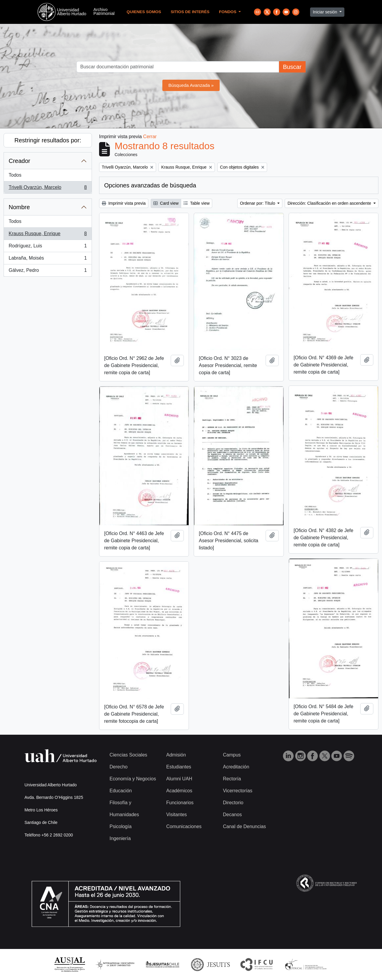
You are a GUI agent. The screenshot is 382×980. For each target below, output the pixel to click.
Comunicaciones (184, 826)
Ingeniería (120, 838)
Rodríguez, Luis (48, 247)
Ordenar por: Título (258, 203)
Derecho (118, 767)
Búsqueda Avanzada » (191, 85)
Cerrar (150, 137)
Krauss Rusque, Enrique (48, 235)
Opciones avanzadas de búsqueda (150, 185)
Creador (19, 161)
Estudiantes (179, 767)
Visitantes (177, 815)
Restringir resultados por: (48, 140)
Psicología (121, 826)
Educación (121, 791)
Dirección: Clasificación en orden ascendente (330, 203)
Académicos (179, 791)
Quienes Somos (144, 12)
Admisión (176, 755)
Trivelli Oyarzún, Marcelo (48, 189)
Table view (197, 203)
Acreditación (236, 767)
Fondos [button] (228, 12)
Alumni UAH (179, 779)
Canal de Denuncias (244, 826)
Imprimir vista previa (124, 203)
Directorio (233, 803)
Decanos (232, 815)
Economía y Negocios (133, 779)
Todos (15, 175)
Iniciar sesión (326, 12)
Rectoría (232, 779)
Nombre (19, 207)
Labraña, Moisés (48, 259)
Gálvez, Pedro (48, 272)
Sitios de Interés (190, 12)
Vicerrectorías (238, 791)
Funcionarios (180, 803)
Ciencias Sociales (128, 755)
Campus (232, 755)
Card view (166, 203)
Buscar (292, 67)
